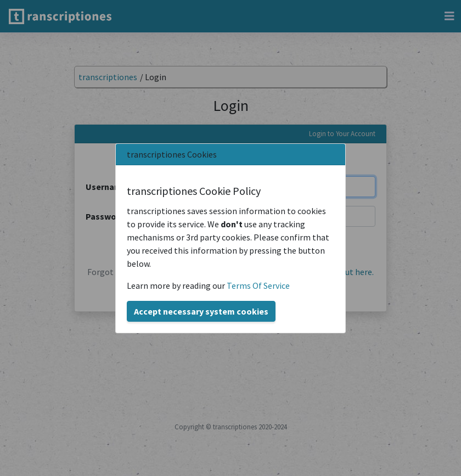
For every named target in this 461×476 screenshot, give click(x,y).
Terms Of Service (258, 285)
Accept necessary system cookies (201, 311)
